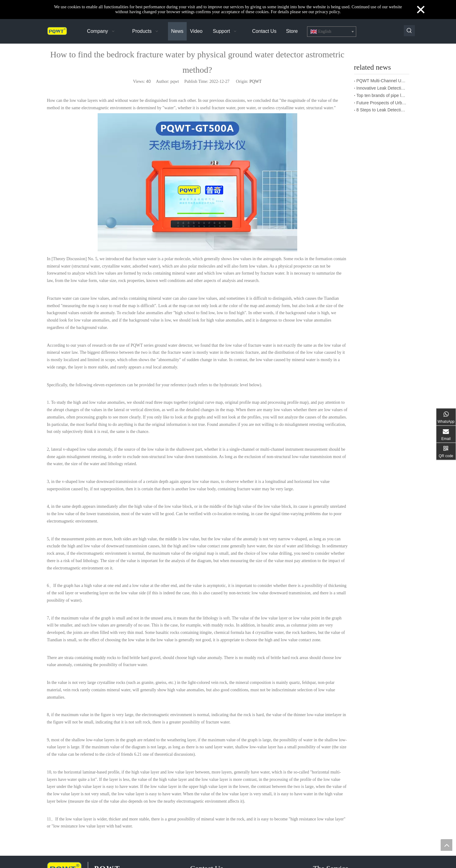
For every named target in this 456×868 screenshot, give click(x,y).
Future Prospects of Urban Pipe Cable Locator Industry (382, 103)
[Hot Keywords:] (409, 31)
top (446, 845)
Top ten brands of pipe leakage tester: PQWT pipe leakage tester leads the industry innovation (382, 95)
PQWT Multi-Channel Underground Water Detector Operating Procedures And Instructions (382, 81)
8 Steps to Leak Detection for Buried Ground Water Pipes (382, 110)
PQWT (255, 81)
